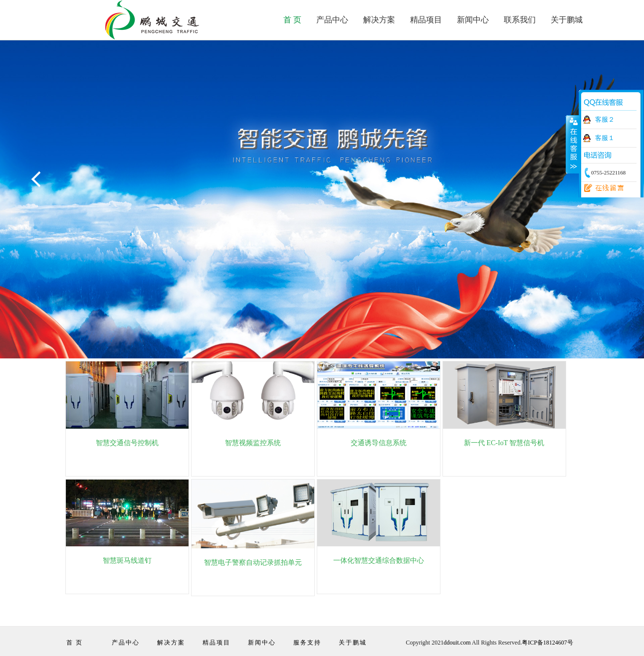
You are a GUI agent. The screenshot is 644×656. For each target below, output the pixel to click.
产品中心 (332, 20)
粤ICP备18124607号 (547, 643)
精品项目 (426, 20)
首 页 (292, 20)
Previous (37, 180)
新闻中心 (473, 20)
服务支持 (307, 643)
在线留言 (601, 188)
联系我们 (520, 20)
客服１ (605, 138)
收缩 (573, 144)
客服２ (605, 119)
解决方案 (379, 20)
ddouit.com (457, 643)
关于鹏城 (567, 20)
